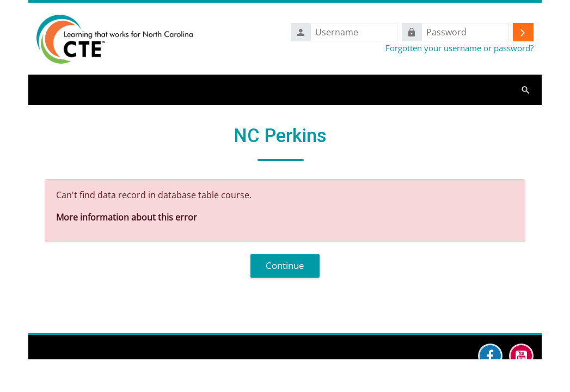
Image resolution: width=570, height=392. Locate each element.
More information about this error (127, 217)
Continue (285, 265)
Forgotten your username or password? (459, 48)
